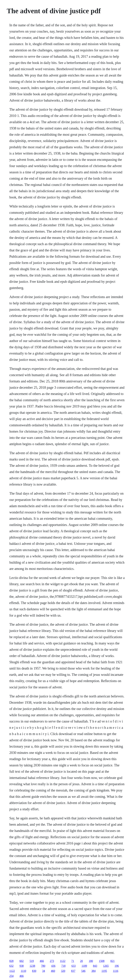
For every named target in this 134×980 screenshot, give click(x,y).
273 (52, 961)
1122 (63, 961)
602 (21, 961)
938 (21, 966)
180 (91, 961)
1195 (104, 971)
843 (95, 966)
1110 (23, 971)
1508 (102, 961)
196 (117, 966)
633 (73, 966)
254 (11, 976)
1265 (106, 966)
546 (83, 971)
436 (53, 966)
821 (113, 961)
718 (63, 966)
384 (94, 971)
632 (11, 966)
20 (81, 961)
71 (73, 961)
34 (44, 971)
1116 (116, 971)
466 (42, 961)
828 (11, 961)
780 (43, 966)
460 (53, 971)
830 (34, 971)
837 (73, 971)
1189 (84, 966)
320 (63, 971)
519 (32, 961)
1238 (32, 966)
